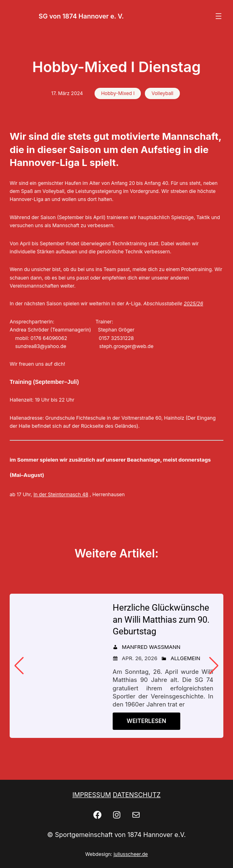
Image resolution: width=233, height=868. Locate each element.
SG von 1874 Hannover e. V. (81, 16)
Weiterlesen (146, 721)
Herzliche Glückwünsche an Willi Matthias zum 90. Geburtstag (161, 619)
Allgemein (186, 658)
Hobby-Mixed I (118, 93)
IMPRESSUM (92, 795)
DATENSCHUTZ (137, 795)
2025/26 (193, 303)
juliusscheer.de (131, 854)
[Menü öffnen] (219, 16)
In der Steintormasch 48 (61, 494)
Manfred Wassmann (151, 647)
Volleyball (162, 93)
